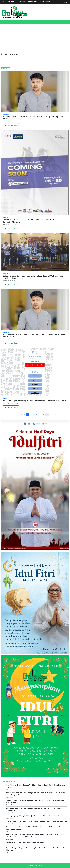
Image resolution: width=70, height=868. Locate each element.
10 (43, 414)
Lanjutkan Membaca (11, 125)
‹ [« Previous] (12, 414)
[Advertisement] (35, 40)
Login (66, 2)
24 (51, 414)
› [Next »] (58, 414)
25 (55, 414)
